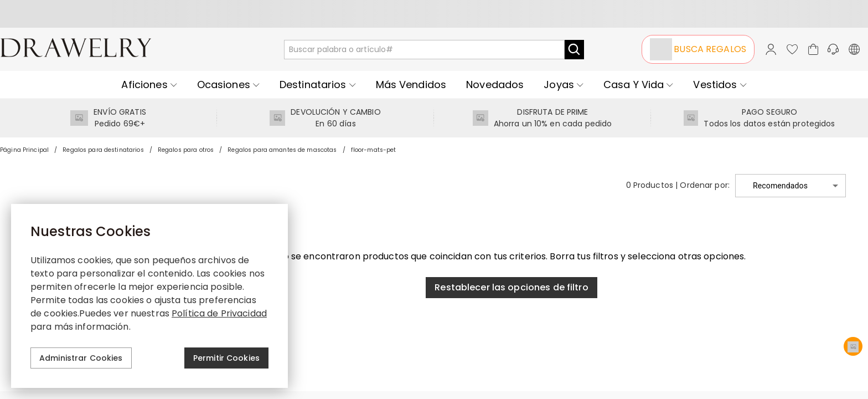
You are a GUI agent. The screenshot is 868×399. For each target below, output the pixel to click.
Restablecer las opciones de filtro (511, 287)
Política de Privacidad (219, 313)
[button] (790, 186)
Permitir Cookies (226, 358)
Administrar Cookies (81, 358)
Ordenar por (704, 185)
